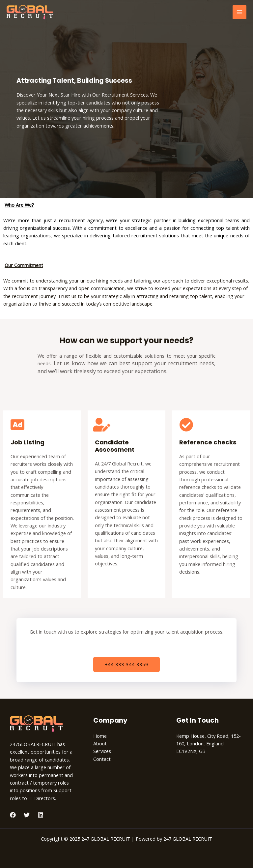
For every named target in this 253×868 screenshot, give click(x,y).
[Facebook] (13, 815)
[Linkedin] (41, 815)
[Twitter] (27, 815)
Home (100, 736)
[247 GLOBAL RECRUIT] (30, 12)
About (100, 743)
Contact (102, 759)
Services (102, 751)
